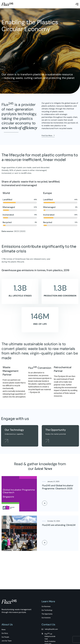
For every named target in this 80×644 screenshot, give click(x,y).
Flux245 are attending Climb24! (59, 525)
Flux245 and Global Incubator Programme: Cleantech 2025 (58, 487)
